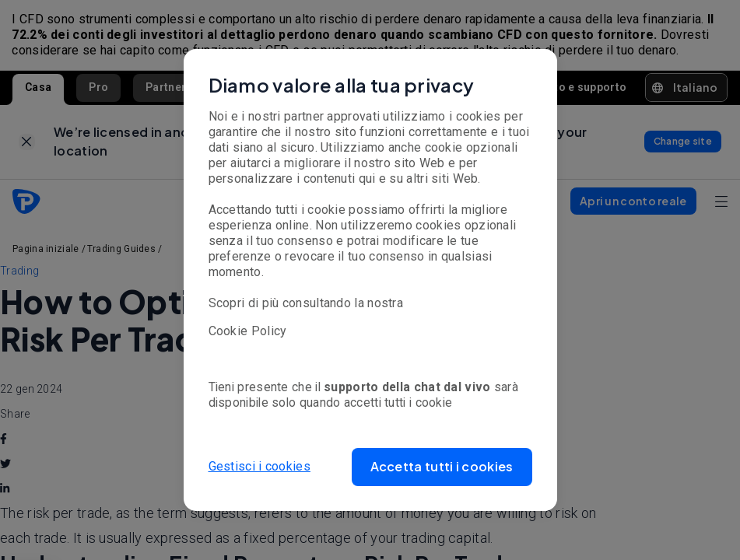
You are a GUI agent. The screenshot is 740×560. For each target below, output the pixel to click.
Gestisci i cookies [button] (260, 466)
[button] (442, 467)
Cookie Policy (248, 331)
